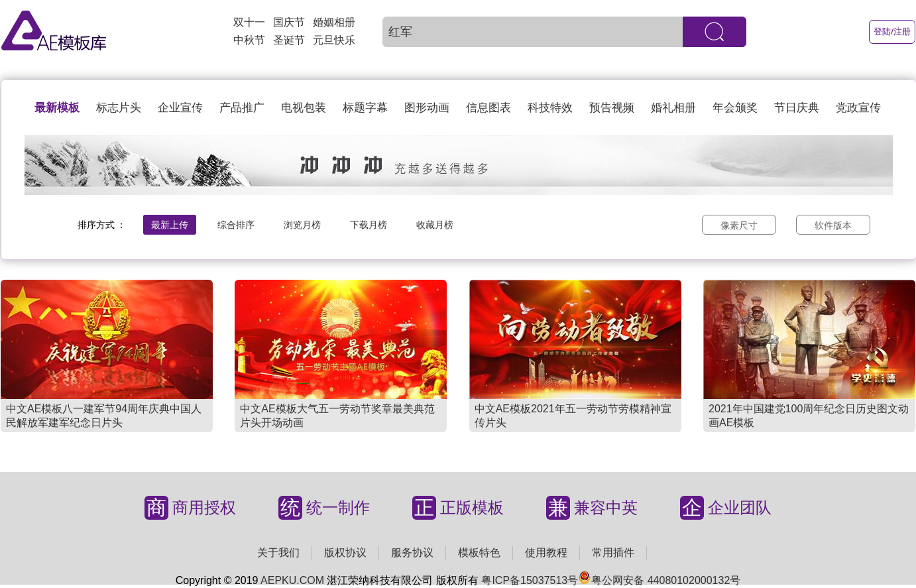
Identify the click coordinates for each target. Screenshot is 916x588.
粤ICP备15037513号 (530, 580)
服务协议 (412, 553)
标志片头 (119, 108)
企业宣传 (180, 108)
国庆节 (289, 22)
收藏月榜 (435, 225)
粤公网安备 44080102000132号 (659, 580)
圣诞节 (289, 40)
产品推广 (242, 108)
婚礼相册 (673, 108)
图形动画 (427, 108)
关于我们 (278, 553)
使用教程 (546, 553)
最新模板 (57, 108)
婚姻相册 (334, 22)
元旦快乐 (334, 40)
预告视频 (612, 108)
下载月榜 (369, 225)
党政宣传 (858, 108)
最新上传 (170, 225)
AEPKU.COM (292, 580)
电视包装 (304, 108)
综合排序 (236, 225)
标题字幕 (365, 108)
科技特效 (550, 108)
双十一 (249, 22)
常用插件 (613, 553)
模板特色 (479, 553)
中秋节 (249, 40)
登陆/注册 (892, 31)
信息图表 (488, 108)
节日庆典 (797, 108)
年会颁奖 (735, 108)
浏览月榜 (302, 225)
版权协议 (345, 553)
